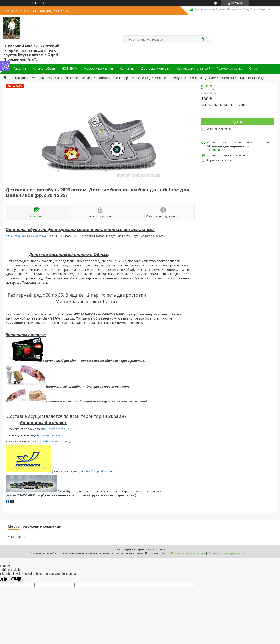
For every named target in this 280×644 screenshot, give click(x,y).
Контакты (127, 69)
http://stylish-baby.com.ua (26, 236)
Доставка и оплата (156, 69)
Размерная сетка (230, 69)
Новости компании (99, 69)
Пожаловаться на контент (188, 553)
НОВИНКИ (70, 69)
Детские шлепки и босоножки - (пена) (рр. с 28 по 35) (106, 78)
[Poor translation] (16, 579)
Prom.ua (160, 549)
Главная (20, 69)
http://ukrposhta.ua (98, 471)
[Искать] (202, 39)
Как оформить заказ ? (193, 69)
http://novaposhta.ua (55, 429)
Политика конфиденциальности (229, 553)
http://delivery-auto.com (53, 441)
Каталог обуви (44, 69)
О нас (253, 69)
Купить (238, 121)
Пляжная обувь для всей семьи (39, 78)
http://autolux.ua (48, 435)
